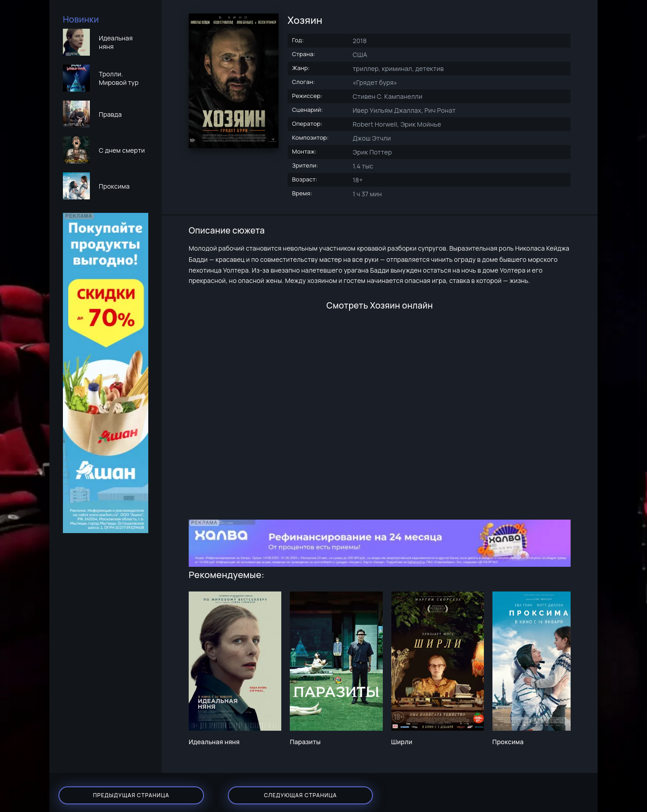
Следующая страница (234, 789)
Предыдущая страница (108, 789)
